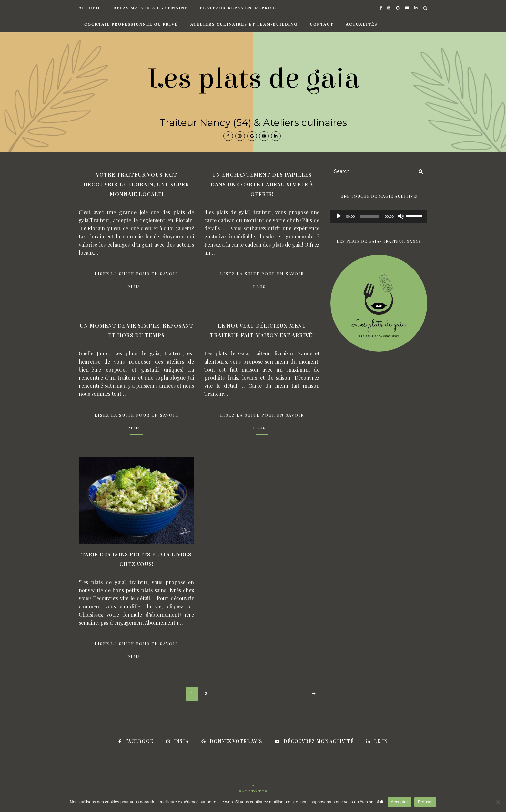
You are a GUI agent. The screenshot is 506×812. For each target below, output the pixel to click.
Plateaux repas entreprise (238, 8)
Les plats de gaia (253, 79)
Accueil (90, 8)
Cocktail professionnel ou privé (131, 24)
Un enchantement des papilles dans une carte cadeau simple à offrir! (262, 184)
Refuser (425, 802)
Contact (322, 24)
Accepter (399, 802)
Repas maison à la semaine (150, 8)
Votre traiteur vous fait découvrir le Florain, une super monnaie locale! (136, 184)
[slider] (370, 216)
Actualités (361, 24)
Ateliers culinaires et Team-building (244, 24)
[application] (379, 216)
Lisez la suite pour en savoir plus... (137, 280)
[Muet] (401, 216)
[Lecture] (339, 216)
